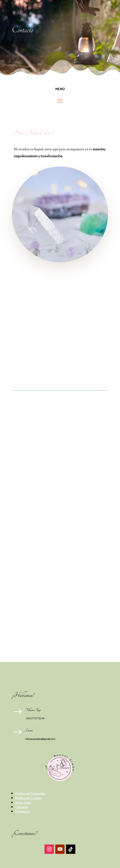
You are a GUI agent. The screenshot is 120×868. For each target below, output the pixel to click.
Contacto (22, 807)
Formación (23, 811)
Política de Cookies (29, 798)
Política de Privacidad (30, 793)
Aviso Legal (23, 802)
